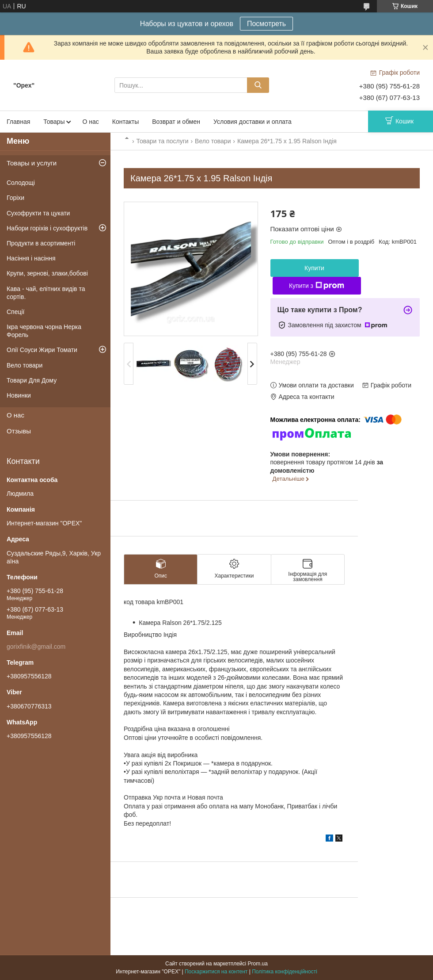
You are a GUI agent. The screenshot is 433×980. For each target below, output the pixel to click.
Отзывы (19, 431)
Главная (18, 122)
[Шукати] (258, 85)
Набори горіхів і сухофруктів (47, 228)
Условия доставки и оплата (253, 122)
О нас (90, 122)
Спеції (16, 312)
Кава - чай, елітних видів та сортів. (46, 293)
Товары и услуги (32, 163)
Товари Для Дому (32, 380)
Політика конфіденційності (285, 972)
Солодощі (21, 183)
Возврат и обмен (176, 122)
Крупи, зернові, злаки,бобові (47, 273)
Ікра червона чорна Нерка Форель (44, 331)
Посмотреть (266, 24)
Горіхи (15, 198)
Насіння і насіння (31, 258)
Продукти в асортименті (41, 243)
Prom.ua (258, 964)
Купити (314, 268)
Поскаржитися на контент (216, 972)
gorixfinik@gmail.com (36, 647)
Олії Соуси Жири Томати (42, 350)
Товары (54, 122)
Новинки (19, 395)
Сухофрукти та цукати (38, 213)
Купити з (317, 286)
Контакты (125, 122)
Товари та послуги (162, 141)
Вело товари (213, 141)
